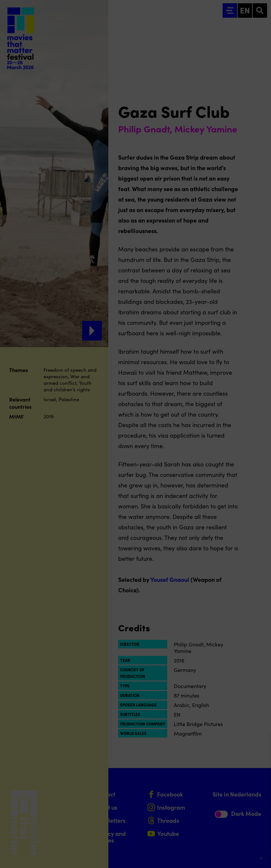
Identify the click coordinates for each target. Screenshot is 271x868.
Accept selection (215, 856)
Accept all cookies (215, 837)
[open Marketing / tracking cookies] (261, 813)
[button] (209, 792)
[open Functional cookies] (261, 793)
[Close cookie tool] (261, 746)
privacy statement (189, 771)
